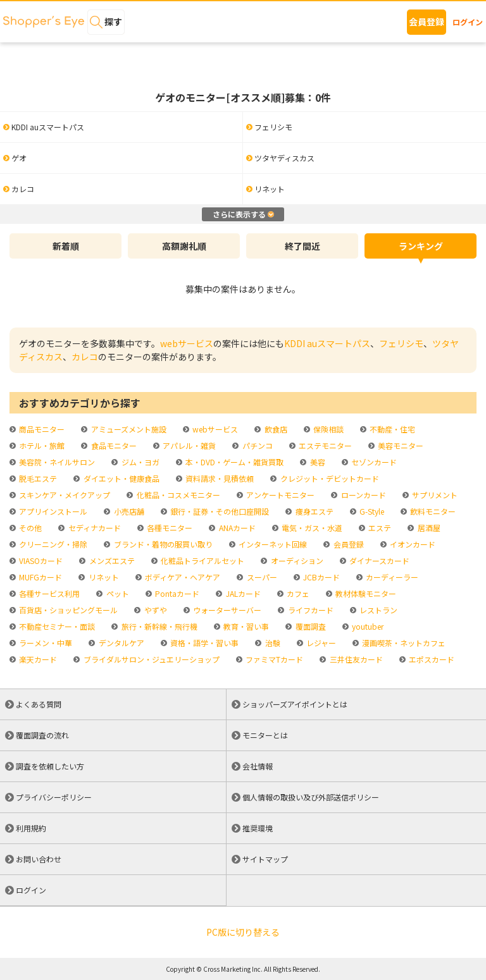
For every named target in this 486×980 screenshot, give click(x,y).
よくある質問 (39, 704)
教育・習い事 (245, 626)
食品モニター (113, 445)
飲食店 (275, 429)
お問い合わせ (39, 859)
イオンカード (412, 544)
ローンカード (363, 495)
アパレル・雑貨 (188, 445)
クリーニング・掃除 (52, 544)
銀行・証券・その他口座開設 (219, 511)
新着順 (66, 246)
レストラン (377, 610)
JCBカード (321, 577)
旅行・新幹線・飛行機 (159, 626)
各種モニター (169, 528)
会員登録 (427, 21)
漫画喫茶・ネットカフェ (403, 643)
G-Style (371, 511)
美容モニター (400, 445)
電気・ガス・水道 (311, 528)
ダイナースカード (378, 560)
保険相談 (327, 429)
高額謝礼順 (184, 246)
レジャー (320, 643)
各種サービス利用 (48, 593)
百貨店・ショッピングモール (67, 610)
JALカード (242, 593)
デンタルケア (121, 643)
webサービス (187, 343)
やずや (155, 610)
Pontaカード (176, 593)
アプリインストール (52, 511)
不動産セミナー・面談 (56, 626)
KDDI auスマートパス (327, 343)
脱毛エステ (37, 478)
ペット (117, 593)
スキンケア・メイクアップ (64, 495)
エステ (379, 528)
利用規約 (31, 828)
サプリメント (434, 495)
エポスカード (431, 659)
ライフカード (310, 610)
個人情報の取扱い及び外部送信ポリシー (311, 797)
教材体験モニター (365, 593)
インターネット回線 (272, 544)
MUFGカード (40, 577)
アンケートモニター (279, 495)
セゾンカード (373, 462)
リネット (103, 577)
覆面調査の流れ (42, 735)
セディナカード (94, 528)
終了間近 (302, 246)
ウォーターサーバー (226, 610)
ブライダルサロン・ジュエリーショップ (151, 659)
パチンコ (257, 445)
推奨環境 (258, 828)
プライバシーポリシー (54, 797)
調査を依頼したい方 (50, 766)
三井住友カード (355, 659)
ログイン (468, 22)
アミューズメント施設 (128, 429)
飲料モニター (432, 511)
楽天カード (37, 659)
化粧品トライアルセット (202, 560)
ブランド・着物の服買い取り (162, 544)
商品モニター (41, 429)
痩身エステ (314, 511)
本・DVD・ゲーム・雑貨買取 (234, 462)
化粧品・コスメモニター (178, 495)
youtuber (367, 626)
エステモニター (324, 445)
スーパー (261, 577)
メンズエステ (111, 560)
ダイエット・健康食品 (121, 478)
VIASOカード (40, 560)
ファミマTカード (273, 659)
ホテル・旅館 (41, 445)
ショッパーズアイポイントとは (295, 704)
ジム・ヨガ (140, 462)
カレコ (85, 357)
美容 (317, 462)
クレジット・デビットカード (329, 478)
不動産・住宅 (391, 429)
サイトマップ (265, 859)
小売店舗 (128, 511)
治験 (272, 643)
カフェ (297, 593)
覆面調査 (310, 626)
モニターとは (265, 735)
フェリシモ (401, 343)
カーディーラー (391, 577)
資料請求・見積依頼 (219, 478)
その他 (29, 528)
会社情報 (258, 766)
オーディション (296, 560)
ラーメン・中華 (45, 643)
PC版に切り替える (243, 932)
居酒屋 (428, 528)
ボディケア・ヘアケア (182, 577)
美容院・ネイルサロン (56, 462)
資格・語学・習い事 (203, 643)
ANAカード (236, 528)
